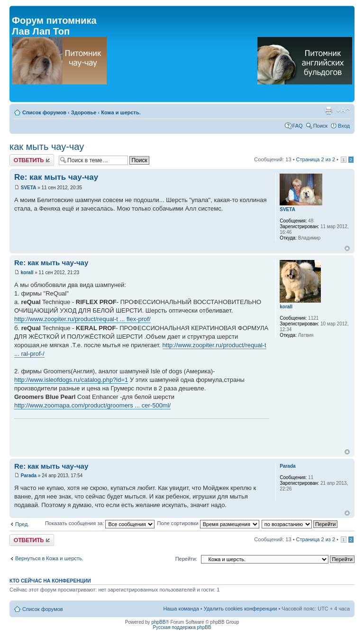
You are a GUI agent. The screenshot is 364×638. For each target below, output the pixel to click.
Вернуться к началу (347, 248)
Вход (344, 126)
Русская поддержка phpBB (182, 627)
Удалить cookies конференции (241, 609)
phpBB (158, 622)
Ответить (32, 160)
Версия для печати (328, 111)
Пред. (22, 524)
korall (27, 273)
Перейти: (187, 559)
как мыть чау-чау (47, 147)
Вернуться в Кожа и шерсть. (49, 558)
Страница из (316, 159)
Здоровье (84, 112)
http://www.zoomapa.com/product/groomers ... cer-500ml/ (92, 405)
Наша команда (181, 609)
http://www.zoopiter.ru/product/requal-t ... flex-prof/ (82, 319)
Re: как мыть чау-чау (56, 177)
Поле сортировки (208, 523)
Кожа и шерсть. (121, 112)
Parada (29, 476)
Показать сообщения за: (100, 523)
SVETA (29, 188)
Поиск (320, 126)
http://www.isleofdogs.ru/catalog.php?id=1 (71, 380)
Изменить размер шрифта (343, 111)
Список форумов (44, 112)
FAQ (298, 126)
